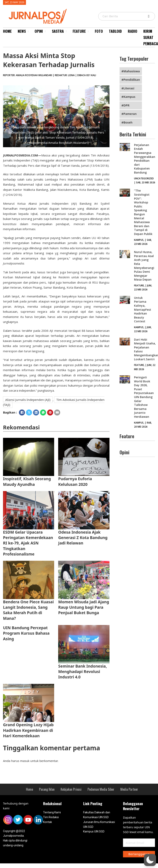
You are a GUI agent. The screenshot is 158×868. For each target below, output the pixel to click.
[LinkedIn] (36, 413)
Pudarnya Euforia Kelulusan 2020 (75, 481)
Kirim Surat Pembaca (151, 37)
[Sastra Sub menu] (66, 31)
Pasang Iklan (47, 789)
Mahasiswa (132, 71)
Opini (39, 31)
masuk (25, 761)
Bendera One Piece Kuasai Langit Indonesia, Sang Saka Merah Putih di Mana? (28, 610)
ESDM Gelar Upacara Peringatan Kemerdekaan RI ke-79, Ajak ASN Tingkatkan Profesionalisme (28, 543)
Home (7, 31)
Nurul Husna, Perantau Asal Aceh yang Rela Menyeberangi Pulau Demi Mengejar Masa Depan (144, 266)
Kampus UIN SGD (94, 831)
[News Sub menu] (28, 31)
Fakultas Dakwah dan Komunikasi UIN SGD (97, 815)
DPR (126, 105)
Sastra (58, 31)
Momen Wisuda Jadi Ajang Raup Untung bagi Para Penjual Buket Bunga (84, 607)
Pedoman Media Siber (101, 789)
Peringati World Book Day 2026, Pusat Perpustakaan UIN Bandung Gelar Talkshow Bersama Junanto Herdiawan (144, 397)
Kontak (48, 822)
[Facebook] (22, 413)
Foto (99, 31)
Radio (133, 31)
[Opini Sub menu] (45, 31)
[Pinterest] (50, 413)
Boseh (128, 122)
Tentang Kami (52, 812)
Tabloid (115, 31)
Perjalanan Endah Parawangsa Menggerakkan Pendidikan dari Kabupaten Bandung (145, 159)
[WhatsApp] (43, 413)
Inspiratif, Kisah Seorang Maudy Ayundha (27, 481)
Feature (79, 31)
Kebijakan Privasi (71, 789)
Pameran (130, 114)
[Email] (57, 413)
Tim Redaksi (51, 817)
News (22, 31)
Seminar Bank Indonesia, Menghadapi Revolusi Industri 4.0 (83, 672)
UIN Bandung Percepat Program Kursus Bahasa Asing (26, 633)
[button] (150, 860)
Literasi (129, 88)
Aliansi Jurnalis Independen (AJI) (28, 400)
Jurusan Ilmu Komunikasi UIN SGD (99, 824)
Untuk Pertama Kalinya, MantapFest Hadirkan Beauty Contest (143, 310)
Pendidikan (132, 80)
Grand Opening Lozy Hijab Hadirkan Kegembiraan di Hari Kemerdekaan (28, 730)
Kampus (129, 97)
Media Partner (129, 789)
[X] (29, 413)
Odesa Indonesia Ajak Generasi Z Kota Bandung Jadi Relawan (83, 538)
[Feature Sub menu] (88, 31)
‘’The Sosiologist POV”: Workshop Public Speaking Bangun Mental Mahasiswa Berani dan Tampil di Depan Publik (143, 212)
